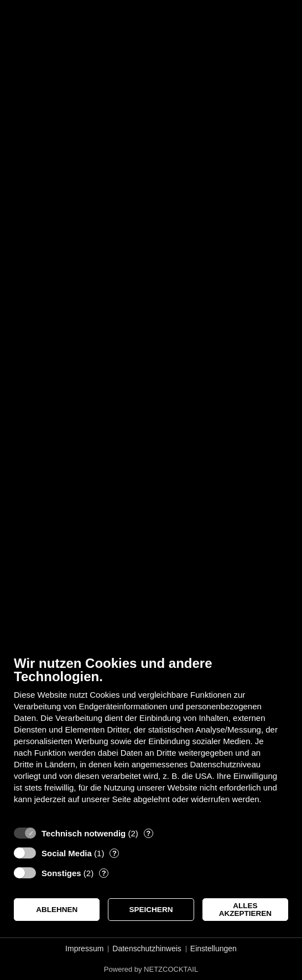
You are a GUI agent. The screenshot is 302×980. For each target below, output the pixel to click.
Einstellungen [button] (214, 949)
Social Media (67, 853)
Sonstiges (61, 873)
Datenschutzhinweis (147, 949)
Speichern (151, 910)
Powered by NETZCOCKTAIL (151, 969)
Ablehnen (57, 910)
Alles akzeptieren (245, 910)
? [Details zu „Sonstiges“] (104, 873)
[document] (151, 738)
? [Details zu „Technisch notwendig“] (148, 833)
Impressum (84, 949)
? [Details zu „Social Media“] (114, 853)
